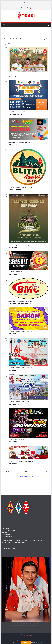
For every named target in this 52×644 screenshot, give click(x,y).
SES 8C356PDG (14, 404)
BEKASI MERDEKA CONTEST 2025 (20, 304)
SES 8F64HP (13, 370)
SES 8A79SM (13, 145)
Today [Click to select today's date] (26, 471)
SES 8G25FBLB (14, 248)
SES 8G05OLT (13, 274)
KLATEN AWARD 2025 (16, 114)
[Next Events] (46, 471)
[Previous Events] (7, 471)
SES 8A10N (12, 76)
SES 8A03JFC (13, 442)
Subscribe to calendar (25, 477)
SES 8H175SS (13, 464)
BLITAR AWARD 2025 (15, 190)
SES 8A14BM (13, 334)
